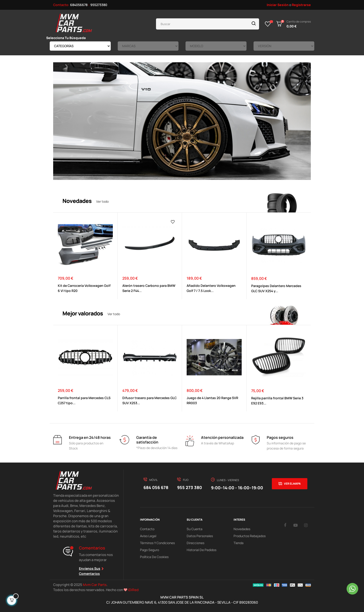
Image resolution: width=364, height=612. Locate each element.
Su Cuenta (195, 529)
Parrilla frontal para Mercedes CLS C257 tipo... (84, 400)
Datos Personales (200, 536)
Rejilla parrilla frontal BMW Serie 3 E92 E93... (277, 401)
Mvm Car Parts (95, 585)
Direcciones (195, 543)
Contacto (147, 529)
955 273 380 (190, 487)
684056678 (79, 5)
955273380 (99, 5)
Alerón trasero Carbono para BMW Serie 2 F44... (149, 288)
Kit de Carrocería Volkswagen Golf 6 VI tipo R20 (84, 288)
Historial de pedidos (201, 550)
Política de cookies (154, 557)
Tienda (239, 543)
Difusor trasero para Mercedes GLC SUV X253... (149, 400)
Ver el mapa (292, 484)
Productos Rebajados (250, 536)
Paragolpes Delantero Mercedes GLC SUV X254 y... (276, 288)
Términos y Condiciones (157, 543)
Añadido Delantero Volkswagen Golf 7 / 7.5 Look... (211, 288)
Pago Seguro (149, 550)
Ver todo (102, 201)
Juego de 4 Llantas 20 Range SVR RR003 (212, 400)
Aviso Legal (148, 536)
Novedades (242, 529)
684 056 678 (156, 487)
